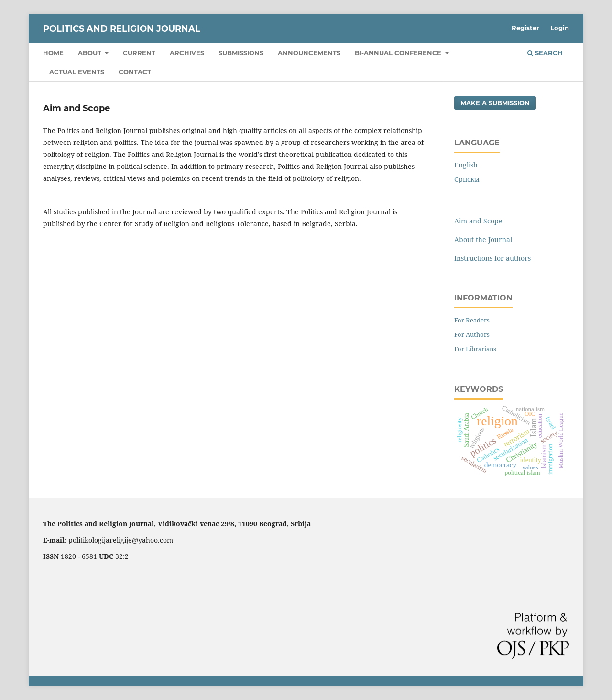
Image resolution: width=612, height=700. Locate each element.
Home (53, 53)
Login (560, 28)
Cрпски (467, 179)
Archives (187, 53)
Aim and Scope (478, 221)
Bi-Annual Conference (399, 53)
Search (545, 53)
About (91, 53)
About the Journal (483, 239)
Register (525, 28)
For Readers (472, 320)
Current (139, 53)
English (466, 165)
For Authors (472, 334)
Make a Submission (495, 103)
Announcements (309, 53)
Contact (135, 72)
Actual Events (77, 72)
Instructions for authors (492, 258)
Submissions (241, 53)
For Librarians (475, 349)
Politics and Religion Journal (122, 29)
